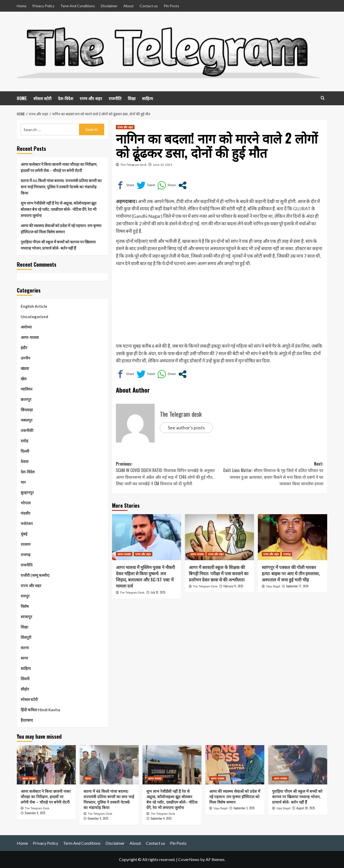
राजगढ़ (25, 555)
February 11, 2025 (233, 586)
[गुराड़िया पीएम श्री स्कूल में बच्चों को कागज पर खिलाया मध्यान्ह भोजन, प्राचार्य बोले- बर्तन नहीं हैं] (298, 765)
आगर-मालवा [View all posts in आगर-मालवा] (124, 554)
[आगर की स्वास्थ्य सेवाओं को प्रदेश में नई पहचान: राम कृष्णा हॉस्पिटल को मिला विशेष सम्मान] (235, 765)
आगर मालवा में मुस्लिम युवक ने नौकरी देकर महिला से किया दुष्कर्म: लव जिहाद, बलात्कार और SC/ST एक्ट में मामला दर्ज (145, 576)
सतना (25, 648)
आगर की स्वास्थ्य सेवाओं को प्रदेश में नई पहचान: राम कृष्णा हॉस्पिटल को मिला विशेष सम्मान (61, 229)
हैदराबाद (27, 720)
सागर (24, 658)
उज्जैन (25, 358)
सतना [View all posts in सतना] (88, 778)
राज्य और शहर (91, 98)
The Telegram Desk (132, 593)
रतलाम (26, 544)
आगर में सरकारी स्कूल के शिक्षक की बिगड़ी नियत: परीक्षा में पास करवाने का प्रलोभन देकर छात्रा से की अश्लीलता (219, 573)
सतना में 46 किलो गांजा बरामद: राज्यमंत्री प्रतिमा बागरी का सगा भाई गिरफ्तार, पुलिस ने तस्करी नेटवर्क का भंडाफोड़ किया (61, 187)
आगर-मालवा (30, 337)
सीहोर (25, 689)
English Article (34, 306)
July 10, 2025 (158, 592)
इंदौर (24, 348)
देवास (25, 461)
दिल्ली (25, 451)
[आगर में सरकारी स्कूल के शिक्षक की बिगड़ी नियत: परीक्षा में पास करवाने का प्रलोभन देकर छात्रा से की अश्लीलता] (219, 537)
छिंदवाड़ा (27, 410)
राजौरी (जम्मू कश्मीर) (35, 575)
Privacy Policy (43, 6)
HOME (22, 98)
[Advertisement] (220, 306)
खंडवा (25, 368)
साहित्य (147, 98)
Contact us (149, 6)
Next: (271, 474)
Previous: (168, 474)
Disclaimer (109, 6)
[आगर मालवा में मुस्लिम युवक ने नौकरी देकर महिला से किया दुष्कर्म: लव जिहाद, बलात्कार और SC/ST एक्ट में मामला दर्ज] (147, 537)
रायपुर (25, 596)
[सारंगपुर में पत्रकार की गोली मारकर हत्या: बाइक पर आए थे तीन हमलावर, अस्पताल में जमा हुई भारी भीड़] (292, 537)
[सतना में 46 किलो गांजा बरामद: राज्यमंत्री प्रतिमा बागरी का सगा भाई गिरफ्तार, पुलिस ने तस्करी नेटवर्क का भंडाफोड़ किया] (109, 765)
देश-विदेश (66, 98)
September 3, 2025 (244, 808)
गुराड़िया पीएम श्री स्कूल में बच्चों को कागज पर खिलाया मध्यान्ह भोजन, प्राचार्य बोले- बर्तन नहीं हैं (58, 245)
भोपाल (26, 503)
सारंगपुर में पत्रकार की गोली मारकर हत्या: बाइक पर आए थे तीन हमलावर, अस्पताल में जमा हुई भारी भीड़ (291, 573)
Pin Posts (171, 6)
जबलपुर (27, 420)
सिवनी (25, 679)
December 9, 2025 (35, 813)
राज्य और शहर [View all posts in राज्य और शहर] (125, 127)
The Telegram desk (133, 165)
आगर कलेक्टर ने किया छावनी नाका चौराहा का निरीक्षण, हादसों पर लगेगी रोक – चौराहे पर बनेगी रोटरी (59, 167)
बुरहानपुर (27, 492)
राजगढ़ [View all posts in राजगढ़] (287, 554)
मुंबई (24, 534)
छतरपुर (26, 399)
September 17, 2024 (297, 586)
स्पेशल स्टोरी (42, 98)
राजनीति (115, 98)
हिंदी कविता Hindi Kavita (40, 710)
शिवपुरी (26, 637)
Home (22, 6)
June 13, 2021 (163, 165)
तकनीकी (27, 430)
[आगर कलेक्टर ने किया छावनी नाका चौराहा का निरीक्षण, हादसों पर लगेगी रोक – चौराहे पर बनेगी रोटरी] (46, 765)
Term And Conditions (78, 6)
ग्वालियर (27, 389)
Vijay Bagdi (273, 586)
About (129, 6)
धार (23, 482)
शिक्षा (132, 98)
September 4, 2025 (161, 818)
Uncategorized (34, 317)
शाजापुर (26, 617)
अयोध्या (26, 327)
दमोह (24, 441)
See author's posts (186, 428)
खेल (24, 379)
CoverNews (189, 859)
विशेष (25, 606)
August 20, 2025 (306, 808)
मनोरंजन (27, 523)
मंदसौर (25, 513)
